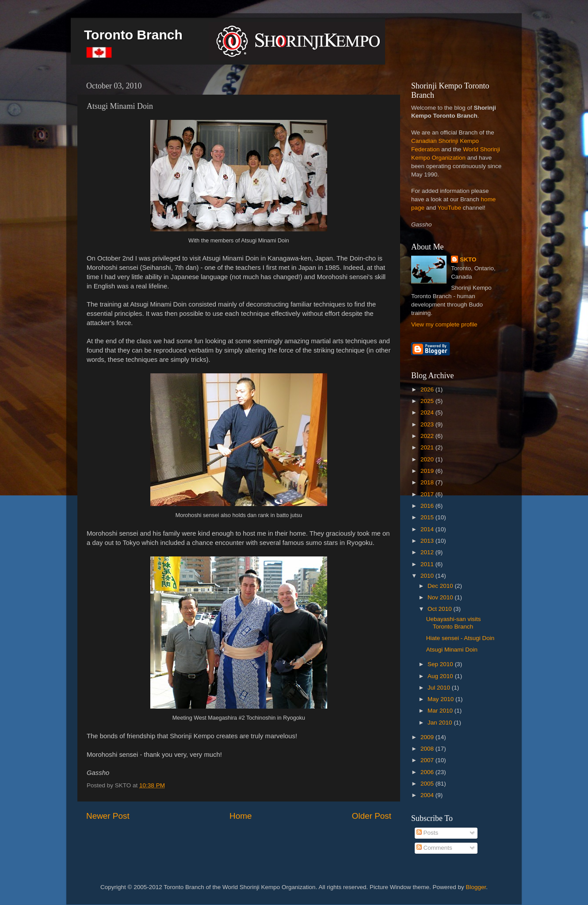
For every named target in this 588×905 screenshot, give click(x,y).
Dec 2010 (441, 586)
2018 (428, 482)
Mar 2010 (441, 711)
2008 (428, 749)
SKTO (468, 259)
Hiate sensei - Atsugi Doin (460, 638)
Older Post (372, 816)
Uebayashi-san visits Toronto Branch (454, 623)
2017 (428, 494)
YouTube (449, 208)
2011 (428, 564)
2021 (428, 447)
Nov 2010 (441, 597)
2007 (428, 760)
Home (241, 816)
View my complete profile (444, 324)
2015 (428, 517)
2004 (428, 795)
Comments (434, 848)
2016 (428, 506)
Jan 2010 (441, 723)
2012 (428, 552)
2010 (428, 576)
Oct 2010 (441, 609)
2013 (428, 541)
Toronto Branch (133, 35)
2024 (428, 412)
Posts (428, 833)
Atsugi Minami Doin (452, 650)
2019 (428, 471)
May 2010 (441, 699)
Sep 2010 (441, 664)
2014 (428, 529)
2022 (428, 436)
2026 (428, 389)
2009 (428, 737)
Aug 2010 (441, 676)
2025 (428, 401)
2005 (428, 784)
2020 (428, 459)
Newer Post (108, 816)
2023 (428, 424)
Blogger (476, 887)
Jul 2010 (440, 688)
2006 (428, 772)
